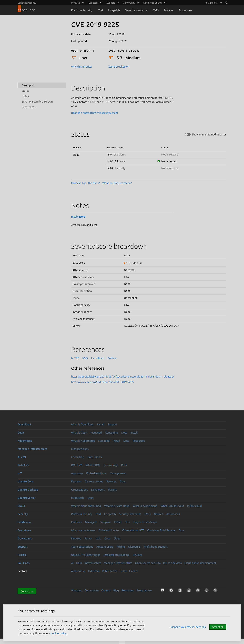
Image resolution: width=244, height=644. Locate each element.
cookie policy (59, 633)
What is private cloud (117, 506)
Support (112, 424)
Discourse (134, 547)
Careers (106, 590)
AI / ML (22, 457)
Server (88, 538)
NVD (85, 358)
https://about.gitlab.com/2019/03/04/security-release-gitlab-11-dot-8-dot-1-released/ (123, 376)
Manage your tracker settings (188, 627)
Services (111, 481)
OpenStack (25, 424)
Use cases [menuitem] (93, 3)
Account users (105, 547)
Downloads (25, 538)
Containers (24, 530)
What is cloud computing (86, 506)
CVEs (156, 10)
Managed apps (80, 449)
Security (23, 514)
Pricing (121, 547)
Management (118, 473)
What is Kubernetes (83, 441)
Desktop (76, 538)
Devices (137, 555)
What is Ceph (79, 433)
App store (77, 473)
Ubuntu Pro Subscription (86, 555)
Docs (124, 433)
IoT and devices (172, 563)
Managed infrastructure (32, 449)
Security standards (136, 10)
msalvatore (78, 217)
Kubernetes (25, 441)
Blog (116, 590)
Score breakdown (119, 67)
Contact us (27, 591)
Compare (105, 522)
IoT (20, 473)
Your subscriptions (82, 547)
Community (111, 465)
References (29, 107)
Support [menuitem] (111, 3)
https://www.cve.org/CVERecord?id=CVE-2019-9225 (102, 382)
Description (29, 85)
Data (79, 563)
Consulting (111, 433)
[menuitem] (213, 3)
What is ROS (93, 465)
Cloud (21, 506)
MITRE (75, 358)
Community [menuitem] (129, 3)
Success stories (94, 481)
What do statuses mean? (117, 183)
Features (76, 481)
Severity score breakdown (37, 102)
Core (107, 538)
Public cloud (194, 506)
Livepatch (114, 10)
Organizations (79, 490)
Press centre (144, 590)
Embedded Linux (96, 473)
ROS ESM (77, 465)
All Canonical (211, 3)
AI (72, 563)
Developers (98, 490)
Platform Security (82, 10)
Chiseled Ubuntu (109, 530)
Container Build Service (161, 530)
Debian (112, 358)
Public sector (110, 571)
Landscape (24, 522)
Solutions (24, 563)
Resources (139, 441)
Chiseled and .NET (133, 530)
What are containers (83, 530)
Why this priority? (82, 67)
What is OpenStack (82, 424)
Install (101, 424)
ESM (100, 10)
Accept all (218, 627)
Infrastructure (93, 563)
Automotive (78, 571)
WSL (98, 538)
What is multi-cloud (172, 506)
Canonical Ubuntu (27, 3)
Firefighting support (155, 547)
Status (25, 91)
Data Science (95, 457)
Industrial (94, 571)
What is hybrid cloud (145, 506)
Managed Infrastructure (118, 563)
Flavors (113, 490)
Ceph (21, 433)
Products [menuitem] (76, 3)
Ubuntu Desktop (28, 490)
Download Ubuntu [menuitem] (153, 3)
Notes (25, 96)
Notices (169, 10)
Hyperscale (78, 498)
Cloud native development (200, 563)
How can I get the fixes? (85, 183)
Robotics (23, 465)
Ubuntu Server (27, 498)
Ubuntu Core (26, 481)
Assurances (185, 10)
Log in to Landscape (146, 522)
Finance (134, 571)
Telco (123, 571)
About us (77, 590)
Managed (96, 433)
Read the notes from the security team (95, 113)
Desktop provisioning (117, 555)
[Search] (226, 3)
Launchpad (98, 358)
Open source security (148, 563)
